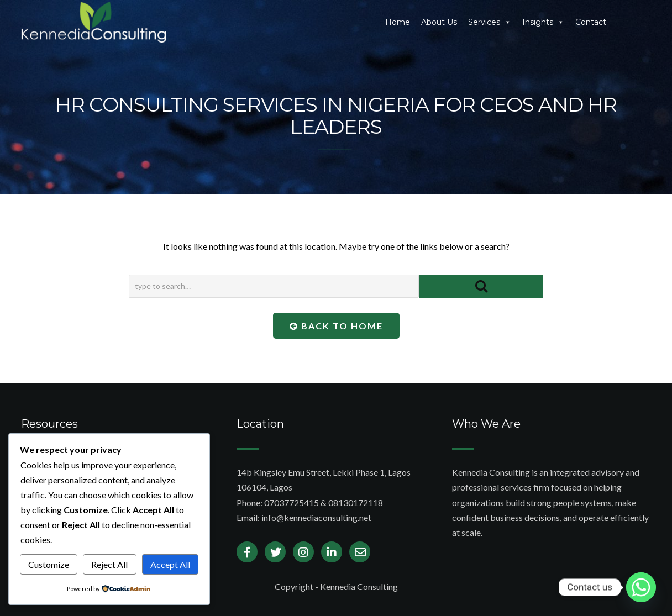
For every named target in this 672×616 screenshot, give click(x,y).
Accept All (170, 564)
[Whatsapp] (641, 587)
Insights (543, 22)
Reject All (109, 564)
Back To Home (336, 326)
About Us (439, 22)
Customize (49, 564)
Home (398, 22)
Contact (591, 22)
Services (490, 22)
